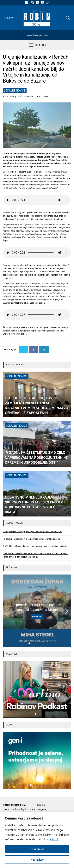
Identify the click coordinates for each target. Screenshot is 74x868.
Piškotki (55, 839)
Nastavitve (37, 860)
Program (42, 809)
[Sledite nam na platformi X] (38, 3)
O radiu (41, 805)
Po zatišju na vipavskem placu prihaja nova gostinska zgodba (31, 539)
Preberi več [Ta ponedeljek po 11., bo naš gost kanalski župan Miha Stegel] (37, 616)
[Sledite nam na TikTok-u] (48, 3)
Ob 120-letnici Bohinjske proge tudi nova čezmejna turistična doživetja (35, 546)
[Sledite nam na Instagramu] (33, 3)
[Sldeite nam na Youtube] (43, 3)
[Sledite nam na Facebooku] (27, 3)
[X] (23, 350)
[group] (37, 690)
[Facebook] (34, 350)
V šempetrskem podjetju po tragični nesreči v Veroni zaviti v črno (32, 532)
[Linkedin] (44, 350)
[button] (10, 18)
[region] (37, 840)
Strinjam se (37, 849)
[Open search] (68, 18)
